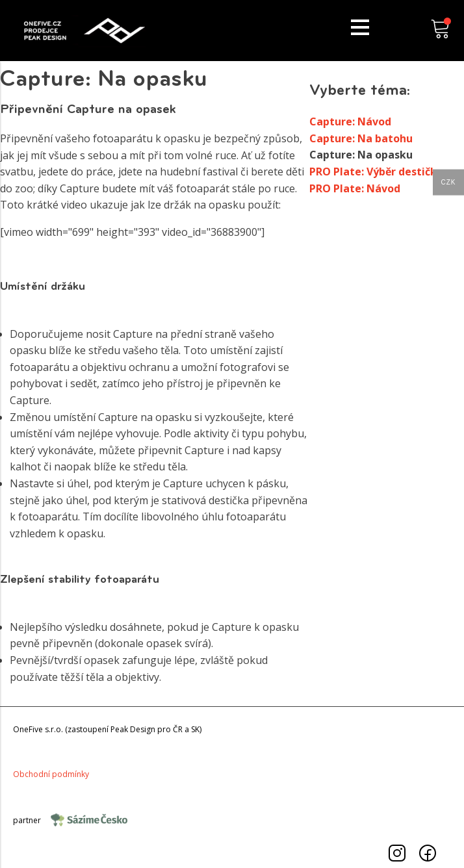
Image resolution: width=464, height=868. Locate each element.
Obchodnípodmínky (51, 774)
